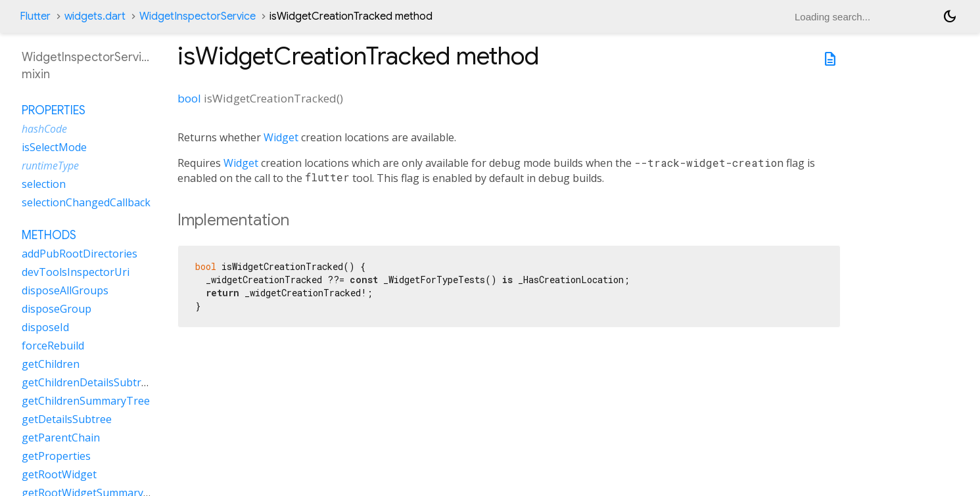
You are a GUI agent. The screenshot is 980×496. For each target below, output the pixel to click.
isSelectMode (54, 147)
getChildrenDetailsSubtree (87, 382)
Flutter (35, 16)
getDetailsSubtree (67, 419)
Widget (281, 137)
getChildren (51, 364)
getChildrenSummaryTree (86, 401)
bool (189, 98)
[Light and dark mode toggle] (950, 16)
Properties (54, 110)
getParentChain (61, 438)
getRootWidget (59, 474)
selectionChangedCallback (86, 202)
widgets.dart (95, 16)
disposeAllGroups (65, 290)
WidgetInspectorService (198, 16)
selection (44, 184)
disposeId (45, 327)
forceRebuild (53, 346)
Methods (49, 235)
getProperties (56, 456)
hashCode (44, 129)
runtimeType (50, 166)
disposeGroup (57, 309)
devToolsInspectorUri (76, 272)
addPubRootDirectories (80, 254)
